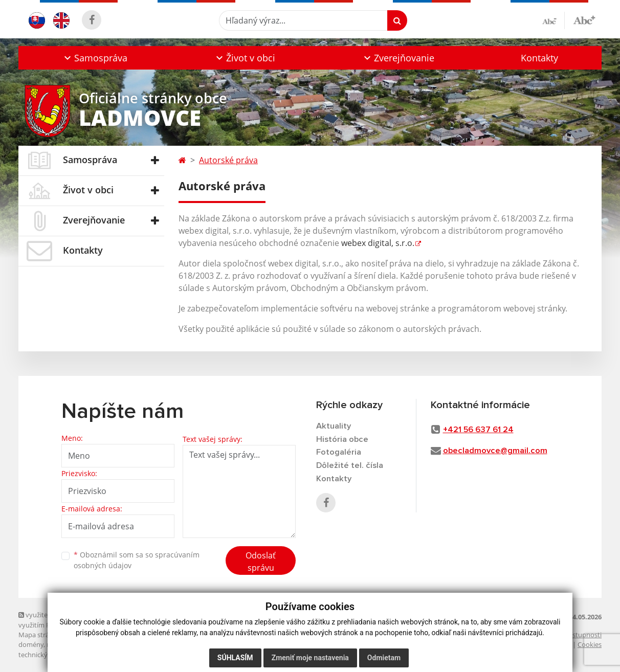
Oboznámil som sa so (137, 560)
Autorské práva (228, 160)
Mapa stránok (40, 635)
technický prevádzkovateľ (57, 655)
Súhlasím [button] (235, 658)
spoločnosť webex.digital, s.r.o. (154, 644)
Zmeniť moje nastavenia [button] (310, 658)
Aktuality (334, 426)
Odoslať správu (261, 562)
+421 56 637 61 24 (479, 430)
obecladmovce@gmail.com (496, 451)
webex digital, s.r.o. (378, 243)
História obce (342, 440)
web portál (80, 635)
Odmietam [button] (384, 658)
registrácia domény (75, 644)
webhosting (118, 635)
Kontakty (539, 58)
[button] (94, 58)
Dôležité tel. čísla (350, 467)
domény (31, 644)
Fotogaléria (339, 453)
